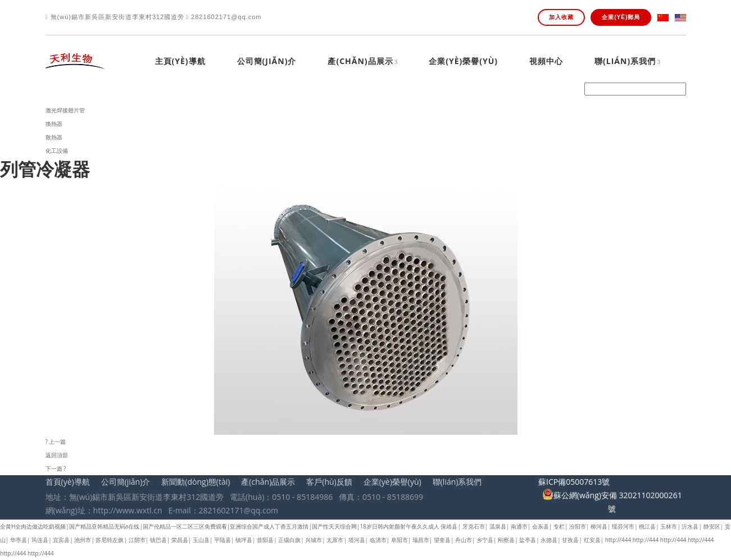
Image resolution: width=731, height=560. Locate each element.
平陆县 (223, 540)
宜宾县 (61, 540)
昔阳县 (265, 540)
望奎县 (442, 540)
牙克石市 (474, 526)
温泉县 (498, 526)
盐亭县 (528, 540)
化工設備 (57, 151)
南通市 (519, 526)
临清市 (378, 540)
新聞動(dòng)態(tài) (196, 482)
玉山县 (201, 540)
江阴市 (137, 540)
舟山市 (464, 540)
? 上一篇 (56, 441)
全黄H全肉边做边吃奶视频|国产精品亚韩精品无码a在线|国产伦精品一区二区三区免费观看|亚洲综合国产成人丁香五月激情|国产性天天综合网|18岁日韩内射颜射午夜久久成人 (220, 526)
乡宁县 (485, 540)
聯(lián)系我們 (625, 62)
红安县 (592, 540)
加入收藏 (561, 17)
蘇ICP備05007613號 (574, 482)
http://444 (618, 540)
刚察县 (506, 540)
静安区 (712, 526)
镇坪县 (244, 540)
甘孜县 (570, 540)
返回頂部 (57, 455)
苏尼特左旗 (110, 540)
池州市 (83, 540)
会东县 (541, 526)
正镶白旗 (289, 540)
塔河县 (357, 540)
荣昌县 (180, 540)
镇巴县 (158, 540)
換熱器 (54, 124)
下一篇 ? (56, 468)
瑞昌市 (421, 540)
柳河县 (599, 526)
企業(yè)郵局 (621, 17)
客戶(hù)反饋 (329, 482)
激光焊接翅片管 (65, 110)
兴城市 (314, 540)
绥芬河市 (623, 526)
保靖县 (449, 526)
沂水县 (690, 526)
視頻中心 (546, 62)
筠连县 (40, 540)
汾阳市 (578, 526)
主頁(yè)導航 (180, 62)
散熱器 (54, 137)
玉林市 (669, 526)
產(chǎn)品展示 (360, 62)
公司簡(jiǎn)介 (267, 62)
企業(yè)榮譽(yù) (463, 62)
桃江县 (647, 526)
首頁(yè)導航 (68, 482)
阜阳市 (399, 540)
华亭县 (19, 540)
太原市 (335, 540)
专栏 (559, 526)
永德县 (549, 540)
